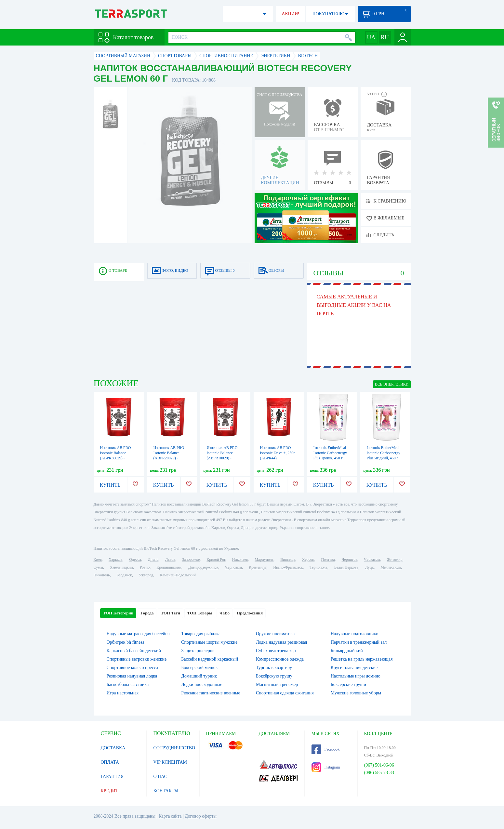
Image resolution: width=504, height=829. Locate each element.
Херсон (308, 559)
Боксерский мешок (199, 668)
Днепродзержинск (203, 567)
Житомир (395, 559)
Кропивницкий (169, 567)
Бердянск (124, 575)
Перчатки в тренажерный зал (359, 642)
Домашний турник (199, 676)
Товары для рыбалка (201, 634)
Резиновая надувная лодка (132, 676)
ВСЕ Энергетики (392, 384)
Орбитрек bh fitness (126, 642)
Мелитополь (391, 567)
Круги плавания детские (354, 668)
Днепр (153, 559)
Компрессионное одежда (280, 659)
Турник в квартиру (274, 668)
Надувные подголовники (355, 634)
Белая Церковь (346, 567)
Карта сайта (170, 816)
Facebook (326, 749)
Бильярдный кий (347, 651)
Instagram (326, 767)
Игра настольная (123, 693)
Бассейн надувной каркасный (210, 659)
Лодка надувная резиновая (281, 642)
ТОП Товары (200, 613)
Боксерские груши (348, 684)
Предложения (250, 613)
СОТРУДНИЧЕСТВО (174, 748)
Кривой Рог (216, 559)
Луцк (369, 567)
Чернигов (350, 559)
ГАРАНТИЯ (112, 776)
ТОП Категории (118, 613)
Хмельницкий (121, 567)
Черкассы (372, 559)
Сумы (98, 567)
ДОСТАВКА (113, 748)
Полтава (328, 559)
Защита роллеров (198, 651)
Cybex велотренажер (276, 651)
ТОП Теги (170, 613)
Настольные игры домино (356, 676)
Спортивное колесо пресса (132, 668)
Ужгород (146, 575)
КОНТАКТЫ (166, 791)
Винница (288, 559)
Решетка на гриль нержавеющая (362, 659)
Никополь (102, 575)
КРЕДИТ (110, 791)
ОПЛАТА (110, 762)
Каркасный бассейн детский (134, 651)
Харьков (115, 559)
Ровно (145, 567)
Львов (170, 559)
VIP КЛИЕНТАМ (170, 762)
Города (147, 613)
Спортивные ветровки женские (137, 659)
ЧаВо (225, 613)
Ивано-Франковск (288, 567)
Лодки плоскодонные (202, 684)
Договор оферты (201, 816)
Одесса (135, 559)
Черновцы (233, 567)
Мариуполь (264, 559)
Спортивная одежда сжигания (285, 693)
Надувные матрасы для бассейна (138, 634)
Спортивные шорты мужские (209, 642)
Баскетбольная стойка (128, 684)
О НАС (160, 776)
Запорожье (191, 559)
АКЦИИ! (290, 14)
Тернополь (318, 567)
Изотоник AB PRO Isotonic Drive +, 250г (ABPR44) (278, 453)
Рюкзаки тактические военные (211, 693)
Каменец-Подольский (178, 575)
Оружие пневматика (275, 634)
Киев (98, 559)
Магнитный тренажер (277, 684)
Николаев (240, 559)
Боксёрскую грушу (274, 676)
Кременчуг (258, 567)
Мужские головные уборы (356, 693)
